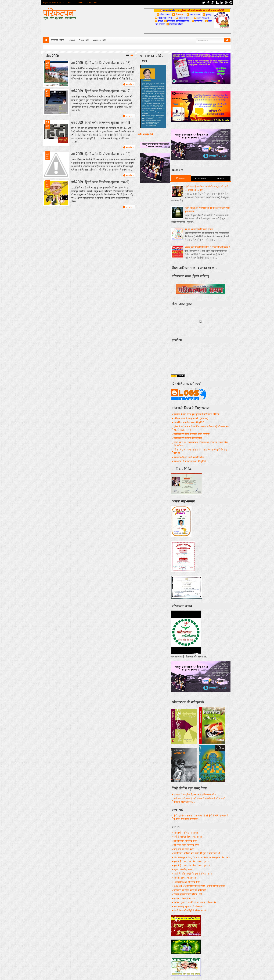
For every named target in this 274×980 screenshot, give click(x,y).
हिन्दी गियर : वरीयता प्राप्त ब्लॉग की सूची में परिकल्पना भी (197, 853)
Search (227, 40)
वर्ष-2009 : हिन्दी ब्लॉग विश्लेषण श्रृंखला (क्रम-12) (101, 91)
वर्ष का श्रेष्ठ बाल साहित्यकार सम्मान (199, 229)
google (213, 3)
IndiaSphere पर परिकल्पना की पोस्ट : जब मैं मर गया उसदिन (199, 886)
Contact (80, 2)
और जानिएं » (130, 84)
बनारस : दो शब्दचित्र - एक (184, 898)
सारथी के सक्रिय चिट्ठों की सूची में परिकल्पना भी (193, 874)
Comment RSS (99, 40)
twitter (204, 3)
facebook (208, 3)
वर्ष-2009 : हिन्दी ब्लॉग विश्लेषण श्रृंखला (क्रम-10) (101, 154)
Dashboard (92, 2)
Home (46, 40)
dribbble (226, 3)
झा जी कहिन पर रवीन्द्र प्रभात (185, 841)
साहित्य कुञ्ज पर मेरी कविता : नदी (188, 894)
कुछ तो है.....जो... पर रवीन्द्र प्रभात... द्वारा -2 (192, 866)
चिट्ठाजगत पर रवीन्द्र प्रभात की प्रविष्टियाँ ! (190, 890)
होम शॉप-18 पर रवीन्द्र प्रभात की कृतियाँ (190, 461)
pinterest (231, 3)
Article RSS (84, 40)
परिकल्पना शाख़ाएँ (57, 40)
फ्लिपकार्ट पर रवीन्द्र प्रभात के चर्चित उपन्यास (192, 434)
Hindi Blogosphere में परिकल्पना (188, 907)
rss (217, 3)
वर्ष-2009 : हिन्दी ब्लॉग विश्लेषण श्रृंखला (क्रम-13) (101, 63)
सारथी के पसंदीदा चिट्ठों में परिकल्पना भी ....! (191, 911)
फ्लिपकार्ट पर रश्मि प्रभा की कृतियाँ (188, 438)
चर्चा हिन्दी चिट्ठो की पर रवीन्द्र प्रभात (188, 837)
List (132, 55)
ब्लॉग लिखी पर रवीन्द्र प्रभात (185, 878)
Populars (181, 178)
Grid (128, 55)
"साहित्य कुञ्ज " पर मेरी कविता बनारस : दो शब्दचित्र (195, 902)
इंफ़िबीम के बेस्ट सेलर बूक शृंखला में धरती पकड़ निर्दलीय (197, 414)
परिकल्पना (178, 14)
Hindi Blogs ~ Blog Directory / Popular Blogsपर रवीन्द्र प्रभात (202, 857)
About (70, 2)
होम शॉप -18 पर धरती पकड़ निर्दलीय (189, 457)
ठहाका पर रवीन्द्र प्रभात (183, 870)
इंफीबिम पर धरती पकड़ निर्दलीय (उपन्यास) (191, 418)
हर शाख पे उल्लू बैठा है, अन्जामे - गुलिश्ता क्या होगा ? (196, 794)
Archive (220, 178)
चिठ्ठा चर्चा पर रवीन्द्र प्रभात (184, 849)
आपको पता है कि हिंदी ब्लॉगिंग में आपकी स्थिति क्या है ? (207, 247)
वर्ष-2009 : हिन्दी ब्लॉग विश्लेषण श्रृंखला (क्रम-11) (100, 122)
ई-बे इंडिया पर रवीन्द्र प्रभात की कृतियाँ (189, 422)
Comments (201, 178)
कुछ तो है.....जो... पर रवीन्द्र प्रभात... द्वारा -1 (192, 861)
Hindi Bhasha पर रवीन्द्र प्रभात (187, 882)
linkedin (222, 3)
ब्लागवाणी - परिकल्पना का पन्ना (186, 833)
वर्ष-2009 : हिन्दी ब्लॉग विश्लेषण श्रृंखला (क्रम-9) (100, 182)
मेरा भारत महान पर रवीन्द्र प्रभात (186, 845)
